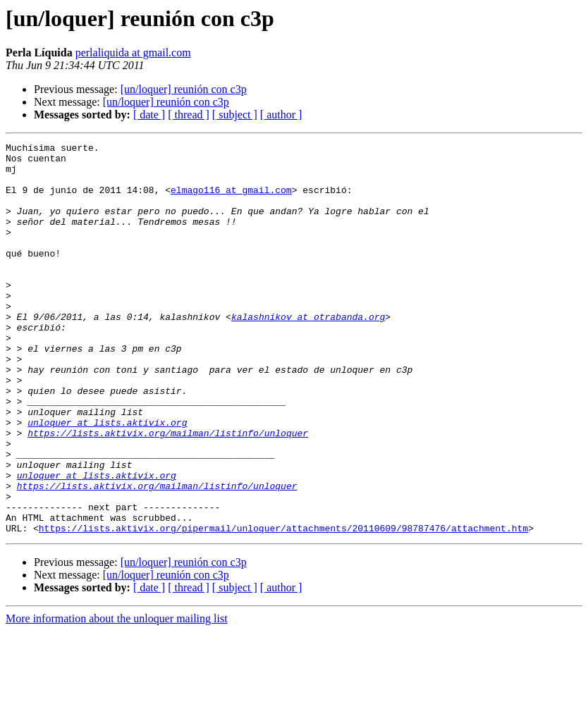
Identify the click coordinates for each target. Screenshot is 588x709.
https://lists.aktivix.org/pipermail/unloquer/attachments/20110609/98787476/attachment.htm (283, 606)
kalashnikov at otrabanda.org (308, 352)
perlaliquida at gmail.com (133, 53)
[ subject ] (235, 115)
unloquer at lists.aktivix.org (107, 479)
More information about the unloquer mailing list (117, 697)
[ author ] (281, 115)
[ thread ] (189, 115)
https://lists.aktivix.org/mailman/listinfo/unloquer (168, 492)
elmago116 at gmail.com (231, 200)
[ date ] (149, 115)
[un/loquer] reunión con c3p (184, 89)
